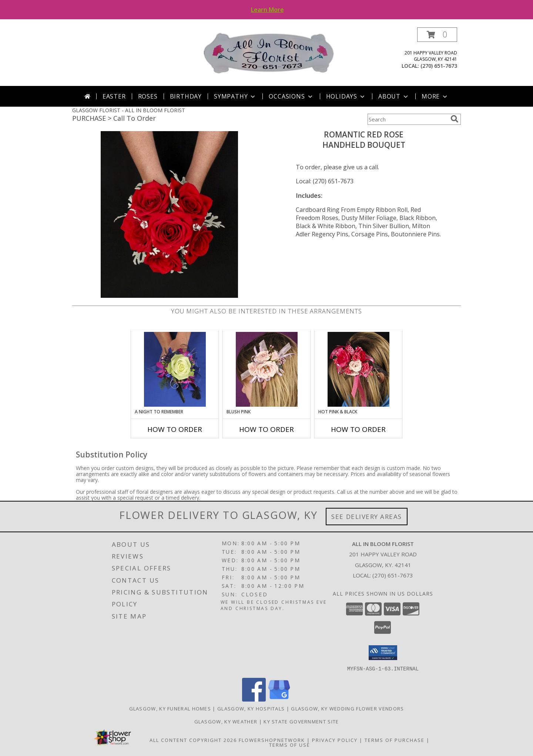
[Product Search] (408, 119)
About (394, 96)
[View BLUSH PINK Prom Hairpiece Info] (267, 369)
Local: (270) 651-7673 (325, 181)
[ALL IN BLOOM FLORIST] (269, 53)
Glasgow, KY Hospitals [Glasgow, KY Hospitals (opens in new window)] (251, 708)
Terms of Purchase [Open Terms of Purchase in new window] (395, 740)
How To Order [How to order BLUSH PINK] (266, 429)
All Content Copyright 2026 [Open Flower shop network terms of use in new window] (193, 740)
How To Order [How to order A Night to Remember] (175, 429)
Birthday (186, 96)
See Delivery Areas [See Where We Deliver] (367, 517)
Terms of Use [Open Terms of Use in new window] (290, 745)
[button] (437, 35)
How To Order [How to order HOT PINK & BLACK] (358, 429)
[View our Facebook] (254, 699)
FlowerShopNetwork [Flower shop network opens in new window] (272, 740)
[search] (455, 119)
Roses (148, 96)
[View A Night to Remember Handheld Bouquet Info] (175, 369)
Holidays (346, 96)
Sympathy (235, 96)
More (435, 96)
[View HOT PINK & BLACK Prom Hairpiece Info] (358, 369)
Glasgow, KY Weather (226, 721)
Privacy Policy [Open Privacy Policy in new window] (335, 740)
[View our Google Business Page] (279, 699)
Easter (114, 96)
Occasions (291, 96)
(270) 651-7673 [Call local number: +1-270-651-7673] (439, 66)
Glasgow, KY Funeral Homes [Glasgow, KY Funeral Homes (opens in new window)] (170, 708)
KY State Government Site (301, 721)
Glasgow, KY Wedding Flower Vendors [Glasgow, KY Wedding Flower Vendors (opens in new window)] (347, 708)
